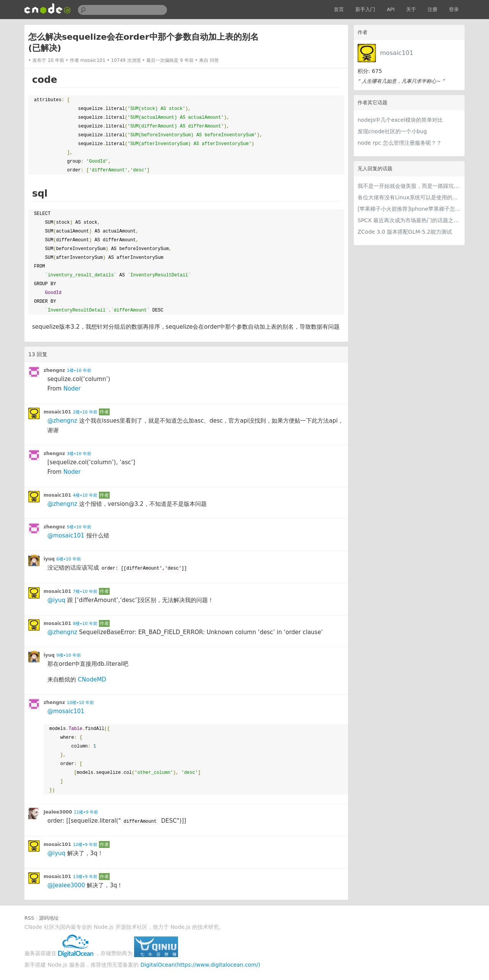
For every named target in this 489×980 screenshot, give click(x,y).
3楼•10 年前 (79, 454)
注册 (432, 9)
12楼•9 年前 (85, 845)
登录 (454, 9)
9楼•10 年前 (69, 655)
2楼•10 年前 (85, 412)
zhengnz (54, 370)
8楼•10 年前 (85, 624)
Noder (72, 389)
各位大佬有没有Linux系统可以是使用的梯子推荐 (409, 197)
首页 (339, 9)
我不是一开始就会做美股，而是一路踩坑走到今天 (409, 186)
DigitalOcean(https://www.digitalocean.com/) (201, 965)
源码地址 (49, 918)
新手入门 (365, 9)
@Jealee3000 (66, 885)
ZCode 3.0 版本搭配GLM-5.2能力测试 (405, 232)
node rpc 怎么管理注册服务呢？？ (400, 143)
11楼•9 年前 (86, 812)
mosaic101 (397, 53)
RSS (29, 918)
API (391, 9)
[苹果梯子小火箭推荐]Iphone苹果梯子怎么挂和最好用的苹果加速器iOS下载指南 (409, 209)
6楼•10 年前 (69, 559)
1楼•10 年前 (79, 371)
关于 (411, 9)
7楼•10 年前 (85, 592)
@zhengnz (62, 421)
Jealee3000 (58, 812)
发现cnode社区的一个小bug (392, 131)
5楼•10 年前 (79, 527)
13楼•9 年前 (85, 877)
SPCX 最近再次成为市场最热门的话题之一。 (409, 220)
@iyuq (56, 600)
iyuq (49, 559)
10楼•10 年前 (80, 703)
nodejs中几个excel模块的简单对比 (400, 120)
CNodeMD (92, 680)
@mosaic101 (66, 536)
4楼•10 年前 (85, 495)
